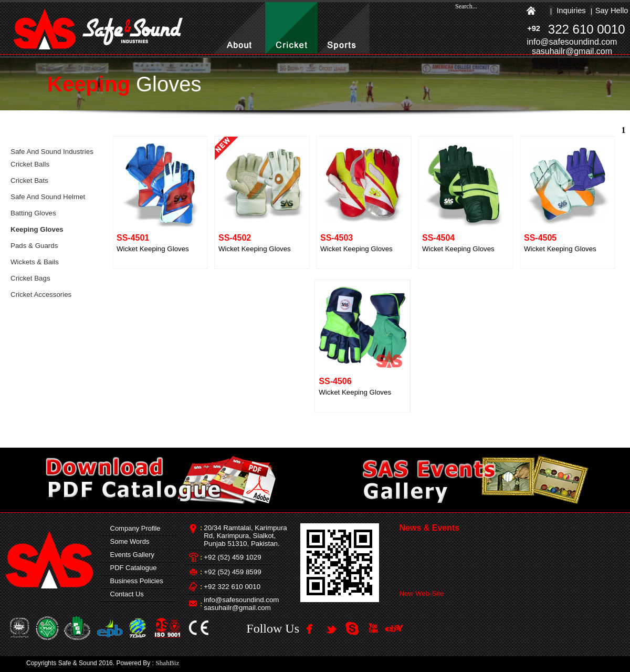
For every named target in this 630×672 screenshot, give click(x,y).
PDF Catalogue (131, 568)
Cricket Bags (30, 278)
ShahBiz (167, 663)
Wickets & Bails (35, 262)
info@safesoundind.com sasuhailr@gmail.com (241, 604)
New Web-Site (422, 596)
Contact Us (125, 594)
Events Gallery (130, 555)
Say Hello (612, 11)
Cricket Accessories (41, 294)
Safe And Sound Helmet (48, 197)
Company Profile (133, 528)
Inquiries (571, 11)
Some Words (128, 541)
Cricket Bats (29, 180)
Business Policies (134, 581)
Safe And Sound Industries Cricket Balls (52, 158)
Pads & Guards (34, 246)
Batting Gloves (33, 213)
